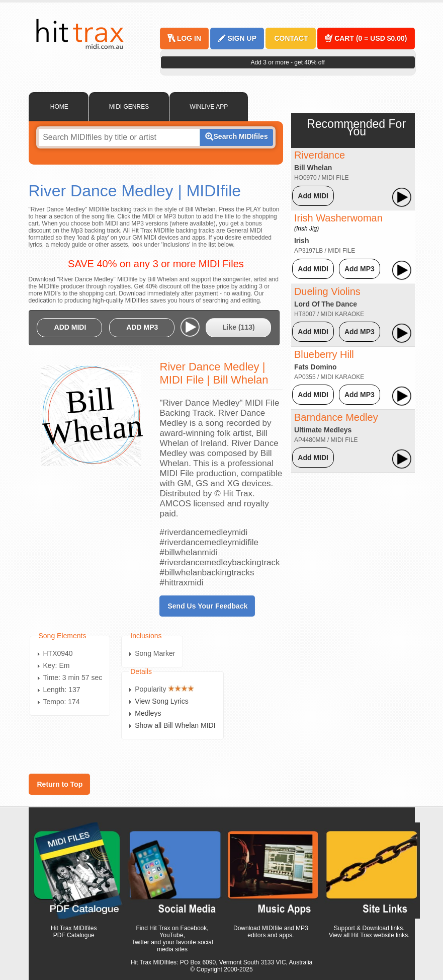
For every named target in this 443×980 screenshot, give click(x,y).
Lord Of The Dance (326, 304)
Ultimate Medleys (323, 430)
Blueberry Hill (324, 354)
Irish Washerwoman (338, 222)
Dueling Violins (327, 291)
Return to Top (60, 784)
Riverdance (320, 155)
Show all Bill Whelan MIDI (175, 725)
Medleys (148, 713)
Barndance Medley (336, 417)
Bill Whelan (313, 168)
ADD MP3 (142, 327)
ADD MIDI (70, 327)
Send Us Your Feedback (208, 606)
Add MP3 (360, 269)
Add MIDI (313, 196)
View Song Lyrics (162, 701)
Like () (239, 327)
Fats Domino (316, 367)
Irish (302, 241)
